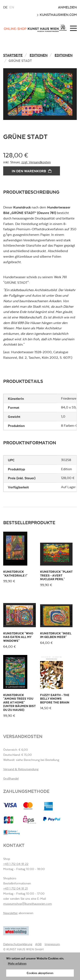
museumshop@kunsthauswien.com (28, 904)
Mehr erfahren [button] (17, 963)
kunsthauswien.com (57, 15)
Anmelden (67, 7)
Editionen (39, 55)
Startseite (13, 55)
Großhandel (11, 778)
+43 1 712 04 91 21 (15, 888)
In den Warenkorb (32, 171)
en (12, 7)
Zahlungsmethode (26, 791)
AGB (38, 944)
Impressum (52, 944)
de (5, 7)
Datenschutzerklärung (18, 944)
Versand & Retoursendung (21, 769)
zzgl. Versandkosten (36, 162)
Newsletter (10, 913)
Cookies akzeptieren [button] (40, 973)
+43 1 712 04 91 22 (16, 864)
